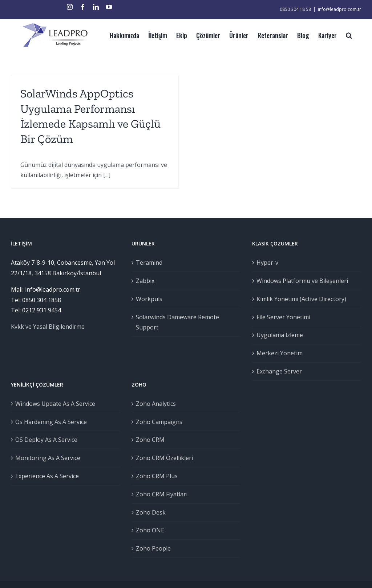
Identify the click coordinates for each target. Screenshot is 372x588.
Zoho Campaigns (158, 422)
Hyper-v (265, 263)
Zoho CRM (149, 440)
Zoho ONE (149, 530)
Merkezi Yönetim (277, 353)
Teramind (148, 263)
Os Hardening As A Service (51, 422)
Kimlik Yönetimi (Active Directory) (299, 299)
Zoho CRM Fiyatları (161, 494)
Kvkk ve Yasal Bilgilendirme (48, 327)
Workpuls (148, 299)
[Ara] (346, 35)
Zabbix (144, 281)
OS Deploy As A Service (46, 440)
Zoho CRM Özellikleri (163, 458)
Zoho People (152, 548)
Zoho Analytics (155, 404)
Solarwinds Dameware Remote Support (176, 322)
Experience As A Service (47, 476)
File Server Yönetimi (281, 317)
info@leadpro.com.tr (336, 9)
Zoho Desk (150, 512)
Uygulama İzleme (278, 335)
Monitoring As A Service (48, 458)
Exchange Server (277, 371)
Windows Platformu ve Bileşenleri (300, 281)
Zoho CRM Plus (156, 476)
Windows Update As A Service (55, 404)
